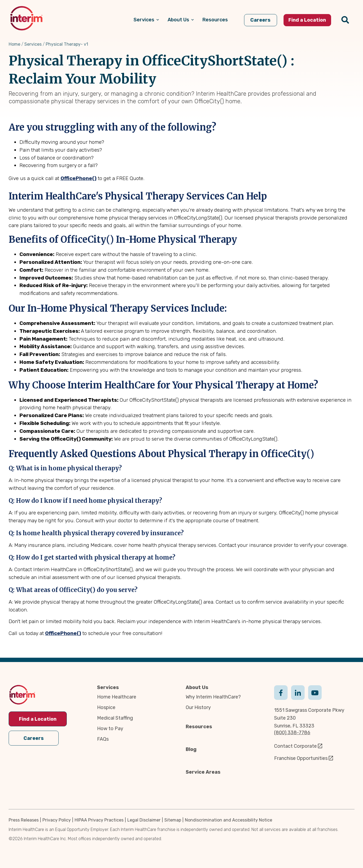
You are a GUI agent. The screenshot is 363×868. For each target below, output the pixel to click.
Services (33, 44)
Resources (199, 727)
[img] (26, 18)
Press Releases (24, 820)
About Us (197, 687)
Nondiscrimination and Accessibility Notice (229, 820)
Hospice (106, 707)
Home (14, 44)
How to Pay (110, 729)
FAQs (103, 739)
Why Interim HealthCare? (213, 697)
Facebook (281, 692)
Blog (191, 749)
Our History (198, 707)
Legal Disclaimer (144, 820)
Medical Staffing (115, 718)
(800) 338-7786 (292, 733)
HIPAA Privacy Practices (99, 820)
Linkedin (298, 692)
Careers (34, 737)
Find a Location (38, 719)
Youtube (315, 692)
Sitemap (173, 820)
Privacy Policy (57, 820)
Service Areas (203, 772)
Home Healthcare (117, 697)
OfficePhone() (79, 178)
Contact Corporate (295, 746)
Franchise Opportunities (301, 758)
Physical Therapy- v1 (67, 44)
